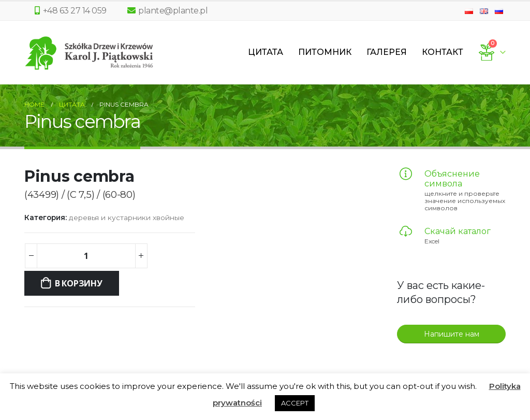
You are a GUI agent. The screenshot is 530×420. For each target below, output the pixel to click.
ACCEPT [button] (295, 403)
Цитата (266, 52)
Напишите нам (452, 334)
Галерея (387, 52)
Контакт (443, 52)
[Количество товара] (86, 256)
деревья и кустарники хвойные (127, 218)
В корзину (79, 283)
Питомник (325, 52)
